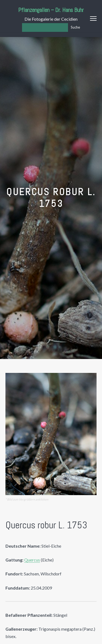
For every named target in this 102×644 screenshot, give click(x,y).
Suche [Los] (75, 27)
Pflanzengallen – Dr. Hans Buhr (51, 10)
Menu (93, 19)
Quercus (32, 560)
